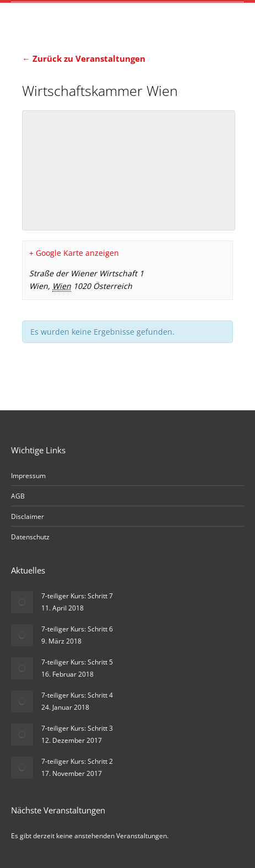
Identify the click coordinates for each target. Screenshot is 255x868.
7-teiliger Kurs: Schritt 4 (77, 695)
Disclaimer (28, 516)
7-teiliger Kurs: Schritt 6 (77, 629)
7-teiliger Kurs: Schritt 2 (77, 761)
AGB (18, 496)
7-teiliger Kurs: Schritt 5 (77, 662)
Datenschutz (30, 537)
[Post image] (22, 602)
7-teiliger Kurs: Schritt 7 (77, 596)
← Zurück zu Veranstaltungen (84, 58)
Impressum (28, 476)
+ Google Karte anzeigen (74, 253)
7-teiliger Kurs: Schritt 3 (77, 728)
